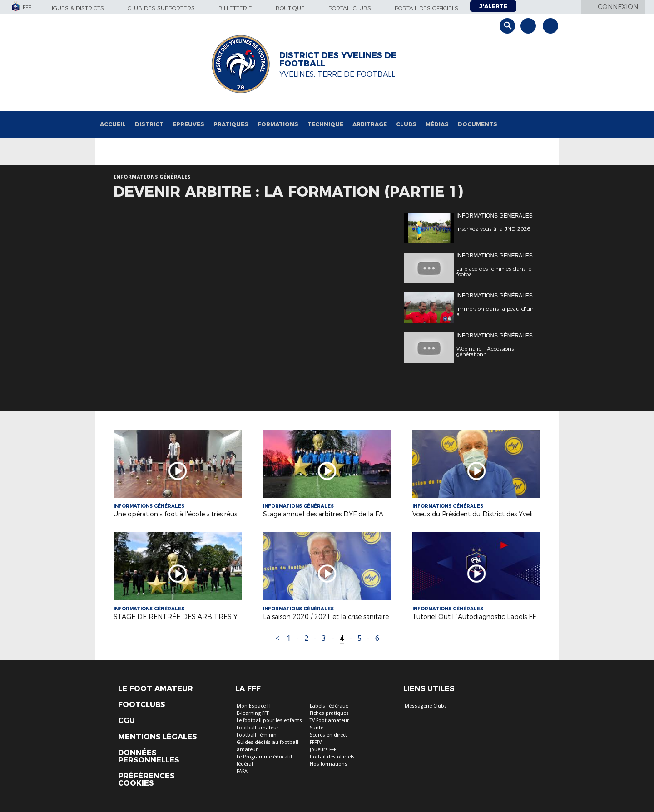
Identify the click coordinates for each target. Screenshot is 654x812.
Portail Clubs (350, 8)
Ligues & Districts (77, 8)
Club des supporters (161, 8)
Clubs (406, 124)
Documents (478, 124)
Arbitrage (370, 124)
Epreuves (188, 124)
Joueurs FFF (323, 750)
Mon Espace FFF (255, 706)
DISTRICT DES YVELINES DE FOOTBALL (338, 59)
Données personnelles (149, 757)
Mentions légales (157, 737)
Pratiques (231, 124)
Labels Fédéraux (329, 706)
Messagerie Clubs (426, 706)
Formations (278, 124)
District (149, 124)
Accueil (113, 124)
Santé (317, 728)
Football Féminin (257, 735)
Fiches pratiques (329, 713)
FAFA (242, 771)
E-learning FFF (253, 713)
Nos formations (329, 764)
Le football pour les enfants (269, 720)
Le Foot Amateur (156, 689)
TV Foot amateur (329, 720)
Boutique (290, 8)
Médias (437, 124)
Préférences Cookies (146, 780)
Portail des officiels (426, 8)
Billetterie (235, 8)
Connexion (618, 7)
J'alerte (493, 6)
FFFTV (316, 742)
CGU (126, 721)
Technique (325, 124)
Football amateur (258, 728)
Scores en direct (328, 735)
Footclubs (141, 705)
